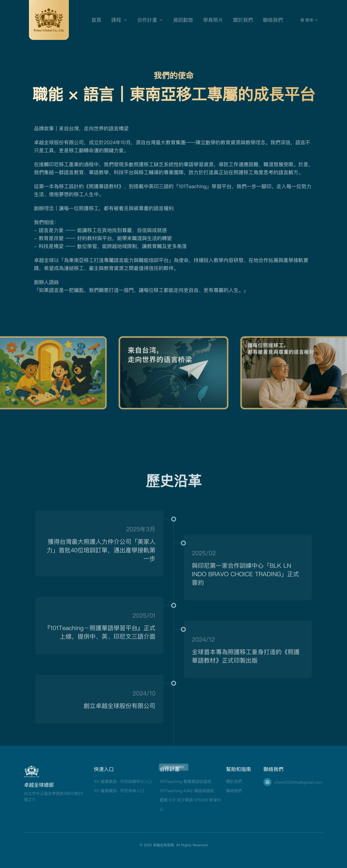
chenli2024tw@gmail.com (298, 782)
